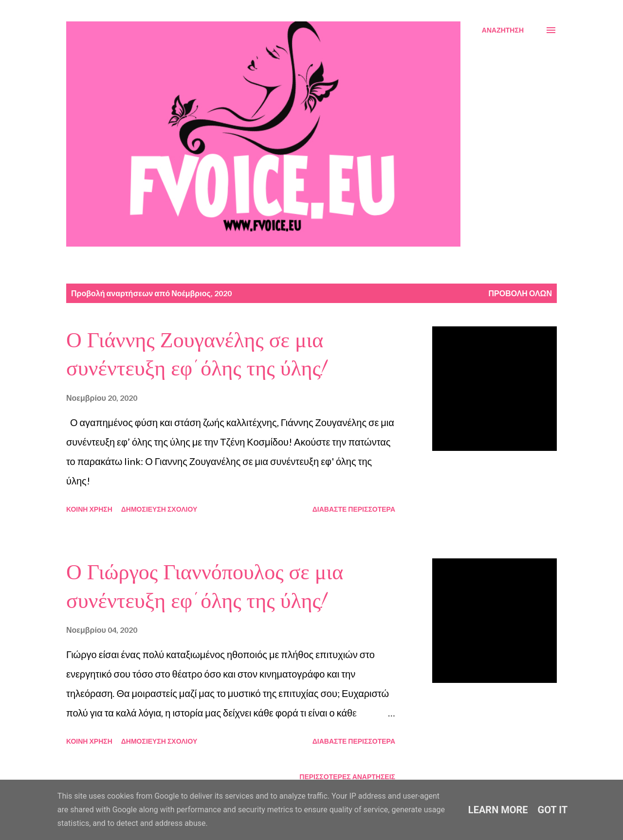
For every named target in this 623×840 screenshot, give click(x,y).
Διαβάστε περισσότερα (354, 509)
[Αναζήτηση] (503, 30)
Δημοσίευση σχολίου (159, 509)
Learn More (498, 810)
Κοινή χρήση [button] (89, 509)
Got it (553, 810)
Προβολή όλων (520, 293)
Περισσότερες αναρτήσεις (347, 777)
